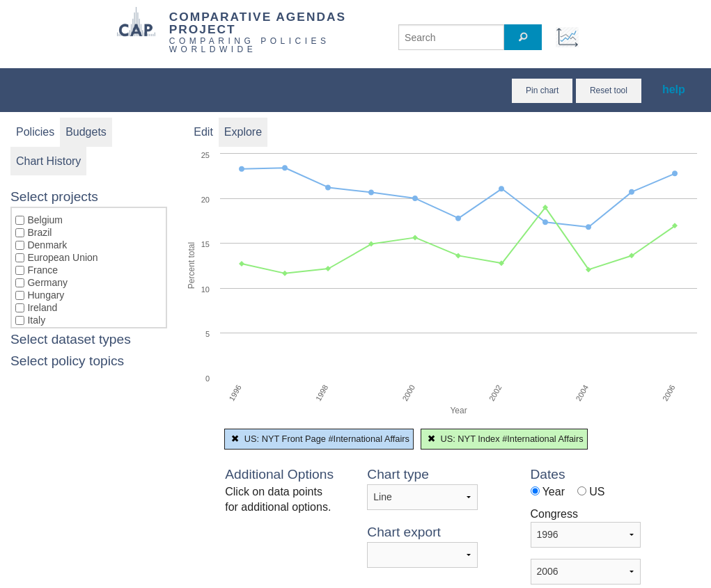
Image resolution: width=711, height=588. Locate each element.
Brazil (39, 232)
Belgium (45, 220)
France (42, 270)
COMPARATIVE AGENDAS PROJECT (258, 23)
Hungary (46, 295)
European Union (62, 257)
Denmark (47, 245)
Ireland (42, 308)
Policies (35, 132)
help (674, 89)
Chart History (48, 161)
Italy (36, 320)
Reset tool (609, 90)
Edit (203, 132)
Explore (243, 132)
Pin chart (542, 90)
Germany (47, 283)
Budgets (86, 132)
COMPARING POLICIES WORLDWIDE (250, 45)
